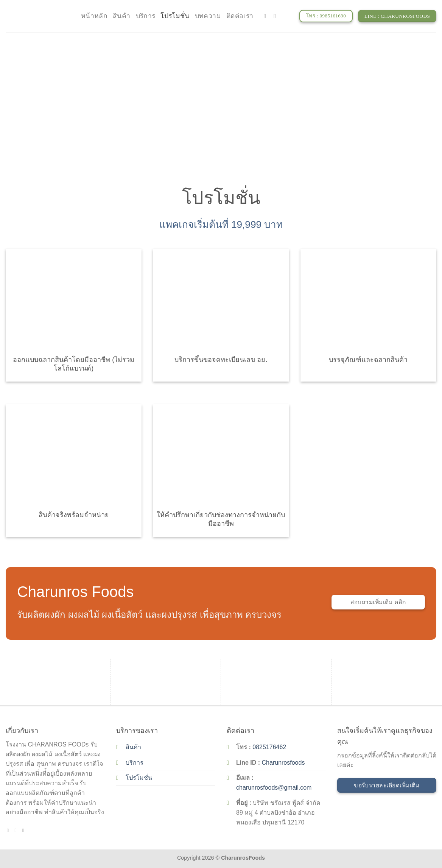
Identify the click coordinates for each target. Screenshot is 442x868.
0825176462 (269, 747)
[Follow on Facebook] (267, 16)
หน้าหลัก (94, 16)
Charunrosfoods (283, 763)
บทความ (208, 16)
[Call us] (25, 830)
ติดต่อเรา (240, 16)
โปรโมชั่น (175, 16)
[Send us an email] (277, 16)
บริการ (146, 16)
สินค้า (121, 16)
